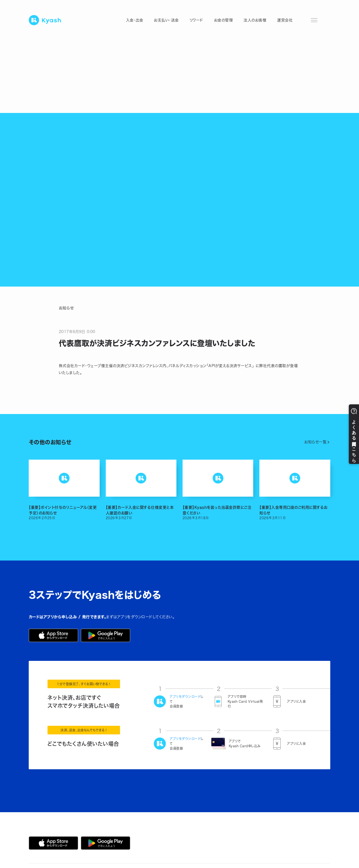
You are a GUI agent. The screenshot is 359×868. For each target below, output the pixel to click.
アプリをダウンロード (185, 697)
